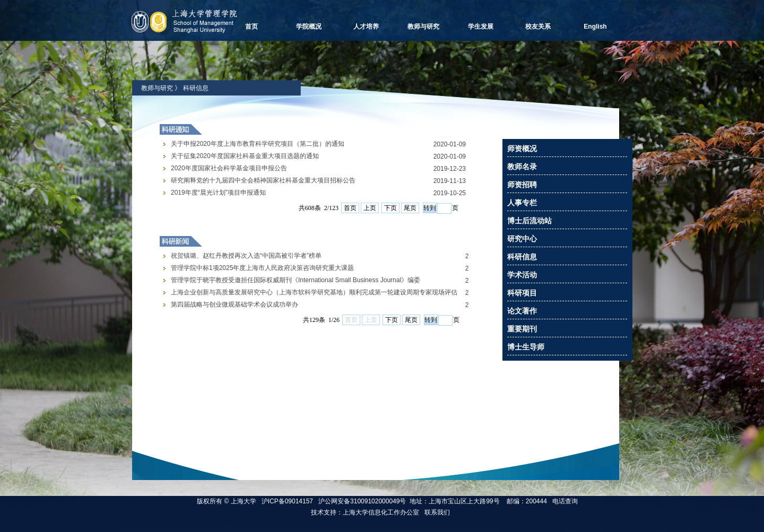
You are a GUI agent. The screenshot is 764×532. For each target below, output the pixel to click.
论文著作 (522, 311)
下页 (390, 208)
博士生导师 (526, 347)
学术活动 (522, 275)
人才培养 (366, 27)
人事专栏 (522, 203)
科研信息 (196, 88)
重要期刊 (522, 329)
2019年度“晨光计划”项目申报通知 (218, 193)
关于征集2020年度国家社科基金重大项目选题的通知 (245, 156)
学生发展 (481, 27)
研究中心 (522, 239)
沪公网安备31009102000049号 (362, 501)
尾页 (410, 208)
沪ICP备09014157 (288, 501)
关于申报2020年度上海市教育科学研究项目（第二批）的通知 (258, 144)
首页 (251, 27)
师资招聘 (522, 185)
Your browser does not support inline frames (314, 320)
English (595, 27)
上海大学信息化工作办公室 (384, 512)
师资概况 (522, 149)
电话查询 (565, 501)
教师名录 (522, 167)
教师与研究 (423, 27)
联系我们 (438, 512)
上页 (370, 208)
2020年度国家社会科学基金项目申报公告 (229, 168)
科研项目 (522, 293)
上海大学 (242, 501)
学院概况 (309, 27)
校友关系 (538, 27)
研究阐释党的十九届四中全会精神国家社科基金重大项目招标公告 (263, 180)
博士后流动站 (529, 221)
